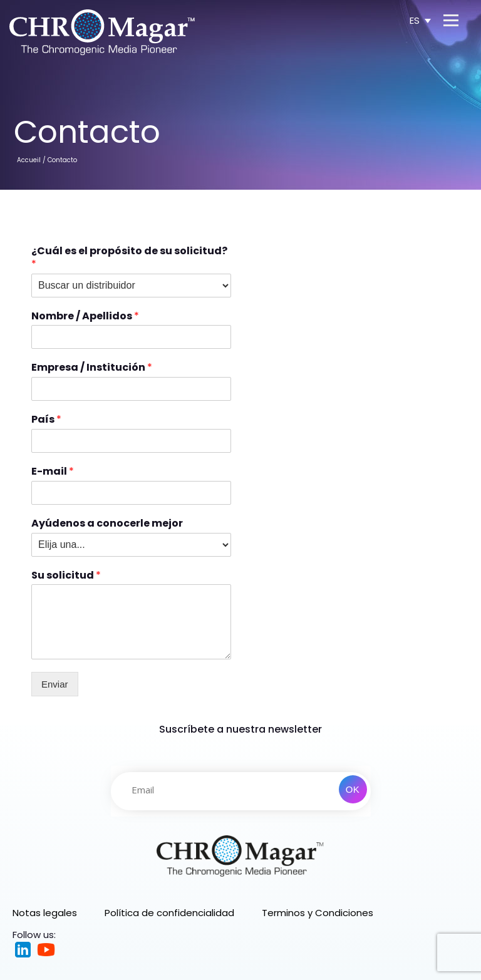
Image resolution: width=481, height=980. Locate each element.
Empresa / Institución (92, 368)
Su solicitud (66, 576)
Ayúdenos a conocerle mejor (107, 524)
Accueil (29, 160)
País (46, 420)
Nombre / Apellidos (85, 317)
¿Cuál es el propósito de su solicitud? (129, 258)
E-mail (53, 472)
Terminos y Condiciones (318, 913)
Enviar (55, 684)
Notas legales (45, 913)
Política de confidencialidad (169, 913)
